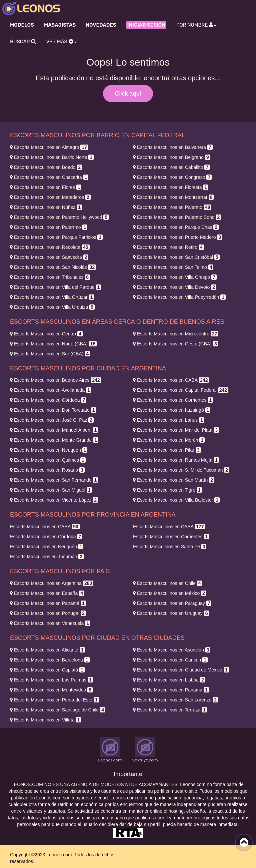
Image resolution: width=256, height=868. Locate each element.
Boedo (46, 167)
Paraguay (172, 603)
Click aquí (128, 94)
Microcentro (176, 334)
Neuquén (49, 450)
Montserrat (173, 197)
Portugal (48, 613)
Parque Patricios (56, 237)
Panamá (48, 603)
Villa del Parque (55, 287)
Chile (167, 583)
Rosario (47, 470)
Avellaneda (51, 390)
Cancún (170, 660)
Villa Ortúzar (52, 297)
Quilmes (48, 460)
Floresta (171, 187)
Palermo (172, 207)
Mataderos (50, 197)
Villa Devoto (175, 287)
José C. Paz (52, 420)
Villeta (45, 720)
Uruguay (171, 613)
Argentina (52, 583)
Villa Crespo (175, 277)
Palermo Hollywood (59, 217)
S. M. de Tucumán (181, 470)
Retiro (168, 247)
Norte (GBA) (53, 344)
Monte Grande (54, 440)
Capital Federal (181, 390)
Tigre (167, 490)
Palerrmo (49, 227)
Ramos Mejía (176, 460)
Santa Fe (170, 547)
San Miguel (51, 490)
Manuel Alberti (54, 430)
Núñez (46, 207)
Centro (46, 334)
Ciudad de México (181, 670)
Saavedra (49, 257)
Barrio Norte (52, 157)
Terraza (170, 710)
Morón (169, 440)
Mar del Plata (176, 430)
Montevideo (51, 690)
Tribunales (50, 277)
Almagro (49, 147)
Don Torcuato (53, 410)
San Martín (174, 480)
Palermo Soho (177, 217)
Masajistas (60, 25)
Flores (46, 187)
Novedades (101, 25)
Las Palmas (51, 680)
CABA (171, 380)
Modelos (22, 25)
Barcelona (50, 660)
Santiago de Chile (58, 710)
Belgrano (172, 157)
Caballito (171, 167)
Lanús (169, 420)
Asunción (172, 650)
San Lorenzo (175, 700)
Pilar (167, 450)
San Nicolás (53, 267)
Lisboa (169, 680)
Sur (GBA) (50, 354)
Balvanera (173, 147)
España (47, 593)
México (170, 593)
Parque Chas (176, 227)
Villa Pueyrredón (179, 297)
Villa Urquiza (52, 307)
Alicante (47, 650)
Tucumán (47, 557)
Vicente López (54, 500)
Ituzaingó (172, 410)
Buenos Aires (56, 380)
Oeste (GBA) (176, 344)
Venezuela (50, 623)
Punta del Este (54, 700)
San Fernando (54, 480)
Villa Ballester (176, 500)
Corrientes (173, 400)
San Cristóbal (176, 257)
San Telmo (173, 267)
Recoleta (50, 247)
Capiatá (47, 670)
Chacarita (49, 177)
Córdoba (48, 400)
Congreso (172, 177)
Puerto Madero (178, 237)
